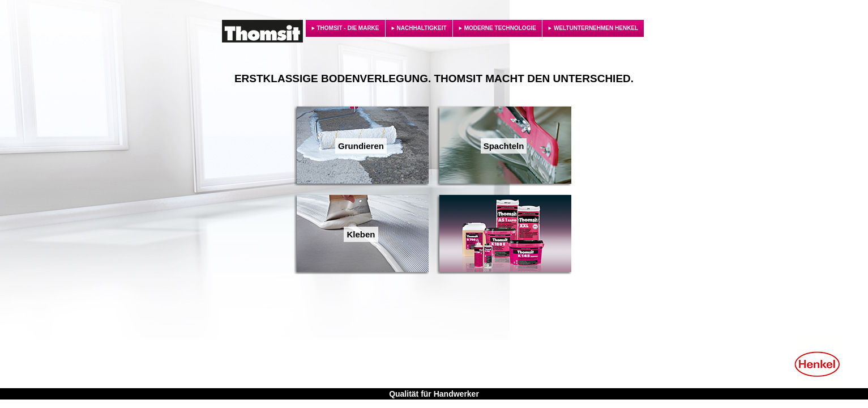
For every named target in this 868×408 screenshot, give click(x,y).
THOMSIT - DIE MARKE (348, 28)
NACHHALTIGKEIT (422, 28)
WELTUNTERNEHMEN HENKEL (596, 28)
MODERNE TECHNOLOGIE (500, 28)
